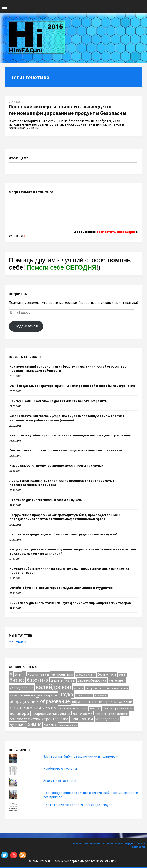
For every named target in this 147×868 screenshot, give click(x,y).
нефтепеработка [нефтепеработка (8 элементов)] (84, 696)
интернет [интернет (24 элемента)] (117, 680)
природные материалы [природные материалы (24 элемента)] (51, 714)
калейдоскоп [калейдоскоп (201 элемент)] (54, 687)
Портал (140, 843)
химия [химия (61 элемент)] (35, 724)
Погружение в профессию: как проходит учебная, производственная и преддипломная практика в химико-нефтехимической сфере (65, 517)
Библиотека (114, 843)
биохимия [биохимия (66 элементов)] (38, 680)
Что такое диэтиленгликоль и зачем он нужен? (46, 500)
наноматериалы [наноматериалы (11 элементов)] (47, 695)
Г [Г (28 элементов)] (24, 674)
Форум (129, 843)
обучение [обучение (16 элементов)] (126, 702)
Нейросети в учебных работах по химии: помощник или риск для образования (70, 435)
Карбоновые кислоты (60, 768)
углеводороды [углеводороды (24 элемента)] (107, 719)
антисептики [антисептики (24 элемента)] (62, 674)
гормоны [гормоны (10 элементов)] (70, 681)
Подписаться (26, 326)
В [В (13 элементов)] (20, 675)
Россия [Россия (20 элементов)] (33, 674)
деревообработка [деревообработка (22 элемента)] (92, 680)
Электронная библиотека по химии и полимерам (81, 756)
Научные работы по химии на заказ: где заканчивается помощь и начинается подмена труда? (69, 571)
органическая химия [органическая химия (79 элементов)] (33, 708)
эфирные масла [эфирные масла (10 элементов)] (68, 725)
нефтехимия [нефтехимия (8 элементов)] (101, 696)
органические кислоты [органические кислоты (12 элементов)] (73, 708)
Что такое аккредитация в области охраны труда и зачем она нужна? (63, 534)
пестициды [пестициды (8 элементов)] (95, 709)
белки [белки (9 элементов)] (122, 675)
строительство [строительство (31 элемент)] (55, 719)
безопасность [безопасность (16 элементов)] (107, 674)
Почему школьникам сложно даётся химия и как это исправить (58, 401)
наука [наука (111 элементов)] (66, 694)
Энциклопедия (94, 843)
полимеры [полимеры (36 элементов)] (19, 713)
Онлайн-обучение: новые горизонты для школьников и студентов (61, 588)
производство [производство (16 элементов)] (82, 714)
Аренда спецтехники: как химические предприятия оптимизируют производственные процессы (62, 483)
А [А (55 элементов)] (11, 674)
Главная (77, 843)
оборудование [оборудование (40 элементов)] (24, 701)
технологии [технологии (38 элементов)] (82, 719)
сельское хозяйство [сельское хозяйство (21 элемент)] (25, 719)
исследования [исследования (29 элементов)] (22, 688)
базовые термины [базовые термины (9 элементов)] (85, 675)
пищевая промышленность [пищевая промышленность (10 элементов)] (118, 708)
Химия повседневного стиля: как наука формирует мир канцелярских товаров (70, 603)
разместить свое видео (116, 232)
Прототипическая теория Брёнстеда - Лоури (78, 805)
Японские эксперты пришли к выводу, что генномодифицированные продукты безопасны (68, 110)
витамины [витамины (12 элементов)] (57, 681)
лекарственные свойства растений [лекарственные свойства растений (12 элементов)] (107, 688)
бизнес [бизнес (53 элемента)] (17, 680)
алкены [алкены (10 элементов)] (45, 675)
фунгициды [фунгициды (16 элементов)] (18, 725)
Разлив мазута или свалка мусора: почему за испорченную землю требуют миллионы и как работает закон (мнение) (67, 418)
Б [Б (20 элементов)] (16, 674)
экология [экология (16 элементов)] (50, 725)
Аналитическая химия (60, 781)
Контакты (138, 847)
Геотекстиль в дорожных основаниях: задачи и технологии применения (66, 450)
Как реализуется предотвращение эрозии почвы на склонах (56, 465)
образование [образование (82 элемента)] (55, 701)
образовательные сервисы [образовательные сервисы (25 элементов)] (95, 702)
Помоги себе (62, 267)
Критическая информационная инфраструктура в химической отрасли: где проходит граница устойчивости (68, 369)
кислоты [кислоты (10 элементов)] (78, 688)
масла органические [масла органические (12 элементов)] (22, 695)
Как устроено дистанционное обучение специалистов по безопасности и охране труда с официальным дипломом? (73, 551)
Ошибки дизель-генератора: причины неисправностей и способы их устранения (72, 386)
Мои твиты (17, 642)
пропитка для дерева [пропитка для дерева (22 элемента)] (112, 714)
